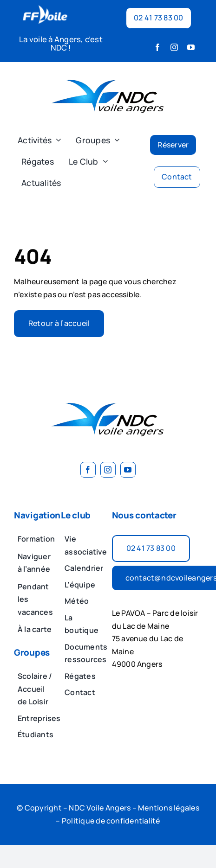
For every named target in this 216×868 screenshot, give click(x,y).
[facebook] (157, 47)
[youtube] (191, 47)
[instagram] (174, 47)
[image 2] (108, 73)
